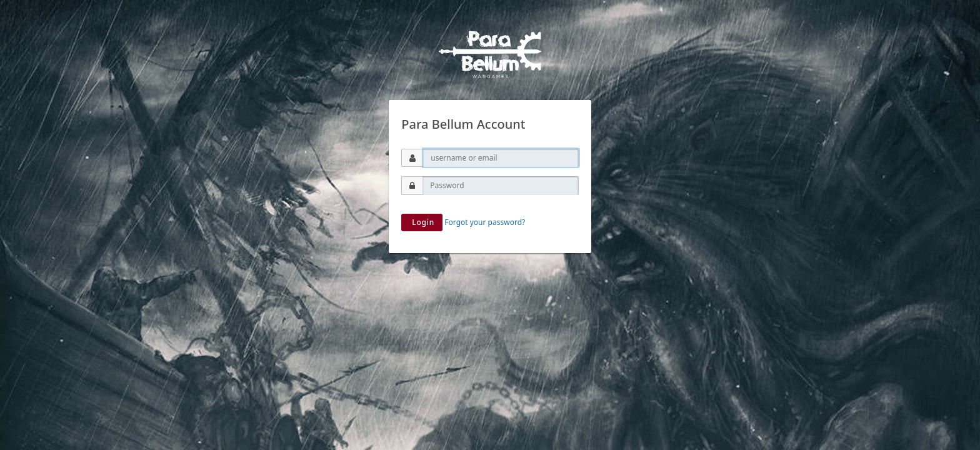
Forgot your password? (485, 222)
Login (422, 222)
